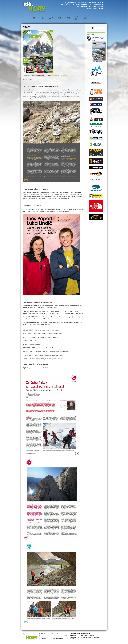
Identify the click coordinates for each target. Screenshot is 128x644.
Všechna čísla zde (97, 61)
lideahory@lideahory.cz (92, 637)
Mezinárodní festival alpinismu (61, 636)
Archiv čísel (42, 638)
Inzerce (41, 636)
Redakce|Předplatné (45, 634)
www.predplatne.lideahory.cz (59, 76)
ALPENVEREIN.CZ (57, 638)
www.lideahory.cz (65, 368)
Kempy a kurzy (56, 634)
